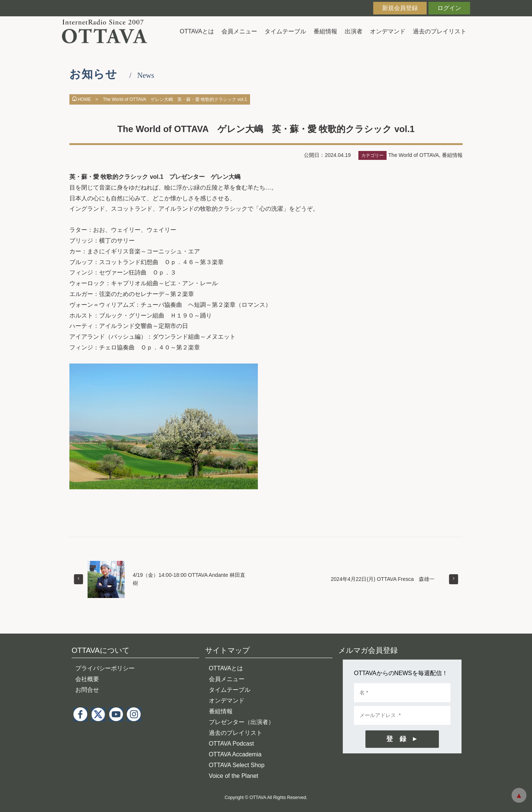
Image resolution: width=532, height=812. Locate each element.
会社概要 (87, 679)
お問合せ (87, 690)
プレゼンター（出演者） (242, 722)
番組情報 (325, 31)
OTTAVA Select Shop (237, 765)
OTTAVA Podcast (231, 744)
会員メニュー (239, 31)
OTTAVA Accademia (235, 754)
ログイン (449, 8)
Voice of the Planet (234, 776)
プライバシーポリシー (105, 668)
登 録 (396, 739)
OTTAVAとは (197, 31)
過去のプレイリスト (440, 31)
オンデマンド (388, 31)
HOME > (85, 99)
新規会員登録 (400, 8)
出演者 (354, 31)
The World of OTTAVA (414, 155)
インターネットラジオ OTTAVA (107, 31)
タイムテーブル (285, 31)
